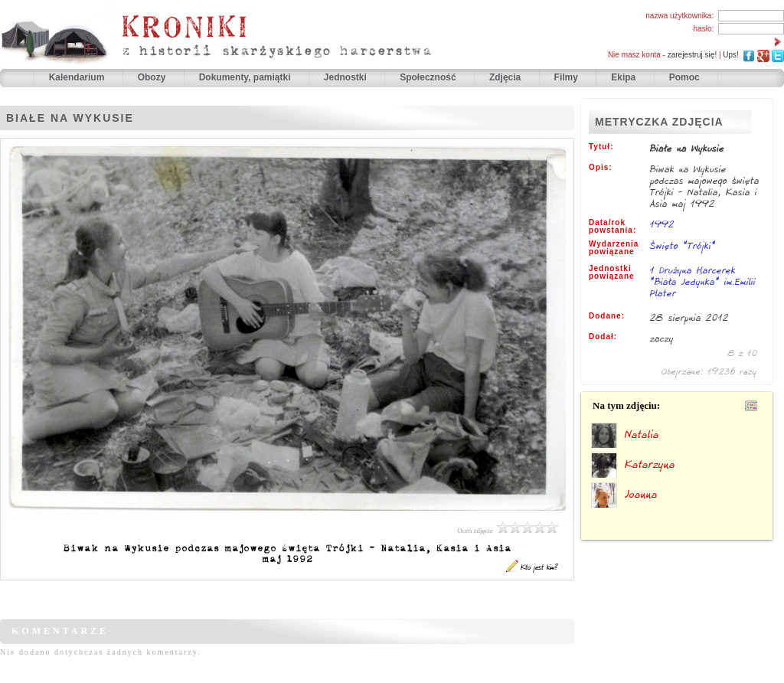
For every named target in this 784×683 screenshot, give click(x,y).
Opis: (601, 168)
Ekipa (623, 77)
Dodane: (607, 316)
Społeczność (429, 77)
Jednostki (346, 77)
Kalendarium (78, 77)
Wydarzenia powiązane (614, 248)
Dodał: (603, 337)
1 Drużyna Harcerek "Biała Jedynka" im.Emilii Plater (703, 283)
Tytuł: (601, 147)
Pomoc (684, 77)
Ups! (731, 55)
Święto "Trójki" (683, 245)
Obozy (153, 77)
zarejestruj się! (692, 55)
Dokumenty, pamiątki (246, 77)
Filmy (566, 77)
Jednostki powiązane (612, 273)
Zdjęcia (506, 77)
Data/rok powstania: (612, 227)
